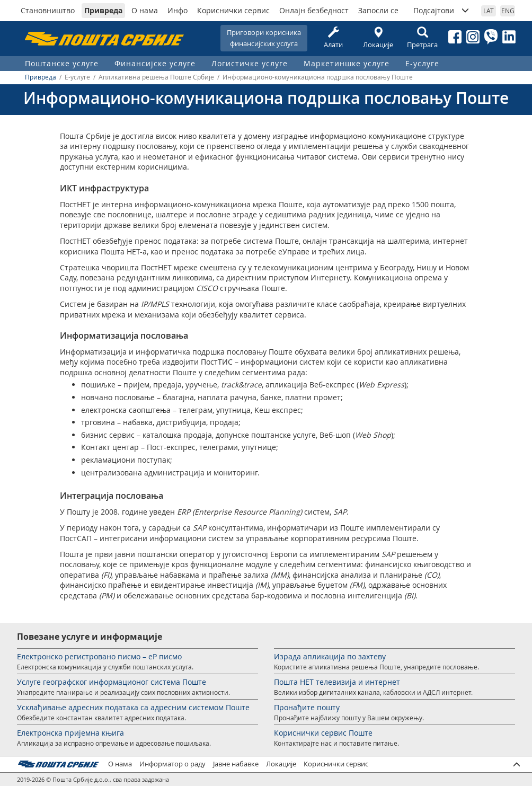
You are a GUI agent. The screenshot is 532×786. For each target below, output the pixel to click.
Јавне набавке (236, 764)
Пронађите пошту (307, 707)
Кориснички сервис (233, 10)
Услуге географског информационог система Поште (112, 682)
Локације (378, 38)
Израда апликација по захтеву (330, 656)
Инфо (178, 10)
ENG (508, 11)
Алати (333, 38)
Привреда (103, 10)
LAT (489, 11)
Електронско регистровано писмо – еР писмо (99, 656)
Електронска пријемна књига (70, 733)
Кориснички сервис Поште (323, 733)
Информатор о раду (172, 764)
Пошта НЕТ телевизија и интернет (337, 682)
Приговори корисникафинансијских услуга (264, 38)
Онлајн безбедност (314, 10)
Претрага (422, 38)
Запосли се (378, 10)
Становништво (48, 10)
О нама (145, 10)
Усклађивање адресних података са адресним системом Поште (133, 707)
